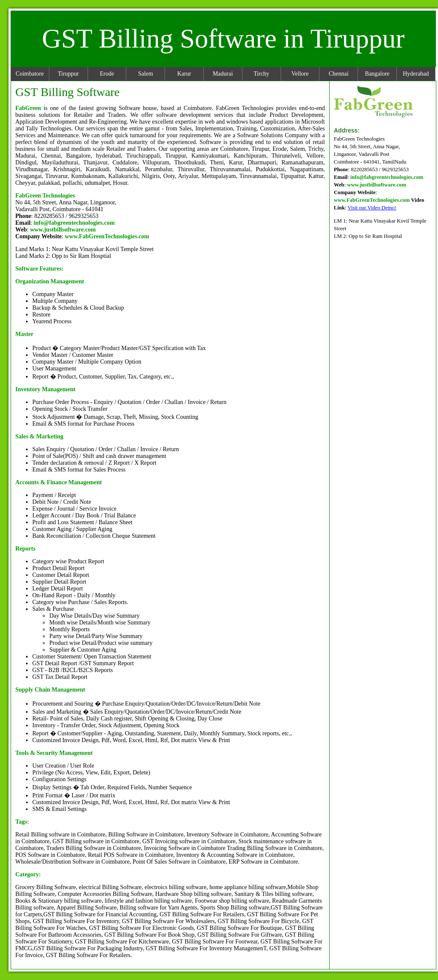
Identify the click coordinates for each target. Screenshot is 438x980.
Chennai (339, 74)
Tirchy (261, 74)
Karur (184, 74)
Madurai (223, 74)
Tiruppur (68, 74)
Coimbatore (30, 74)
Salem (146, 74)
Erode (107, 74)
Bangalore (377, 74)
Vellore (300, 74)
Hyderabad (416, 74)
